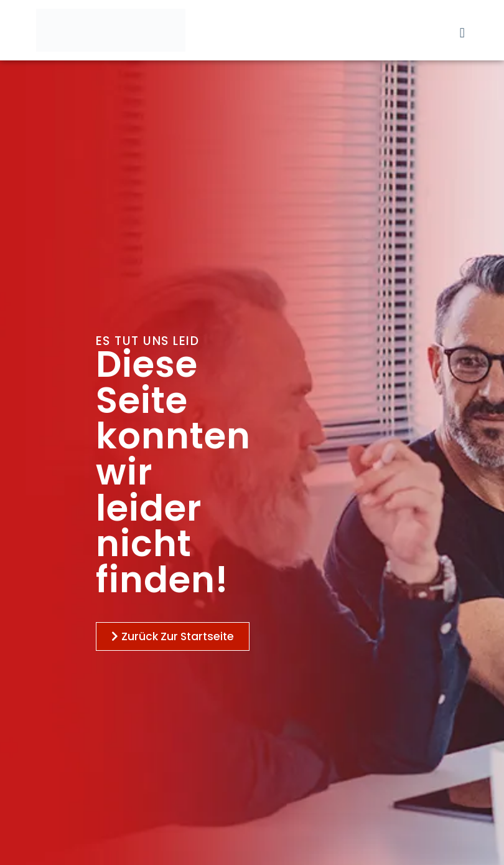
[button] (462, 33)
